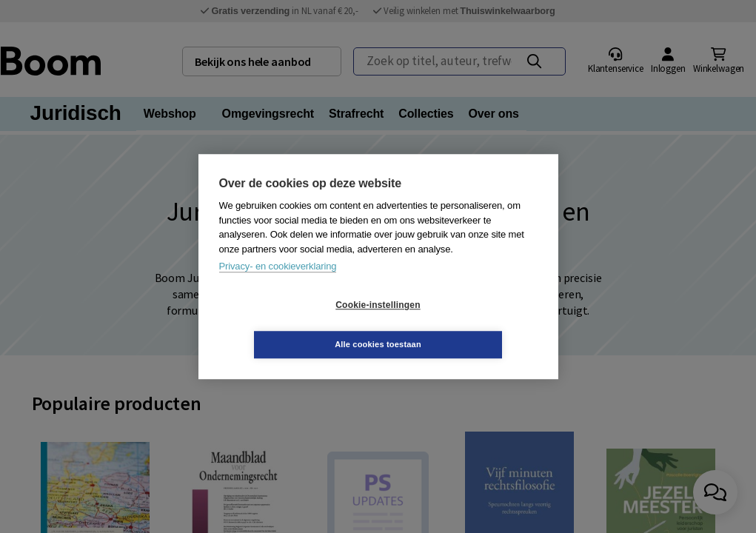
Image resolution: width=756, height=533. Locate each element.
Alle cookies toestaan (466, 324)
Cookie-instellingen (290, 325)
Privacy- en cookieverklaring (278, 286)
